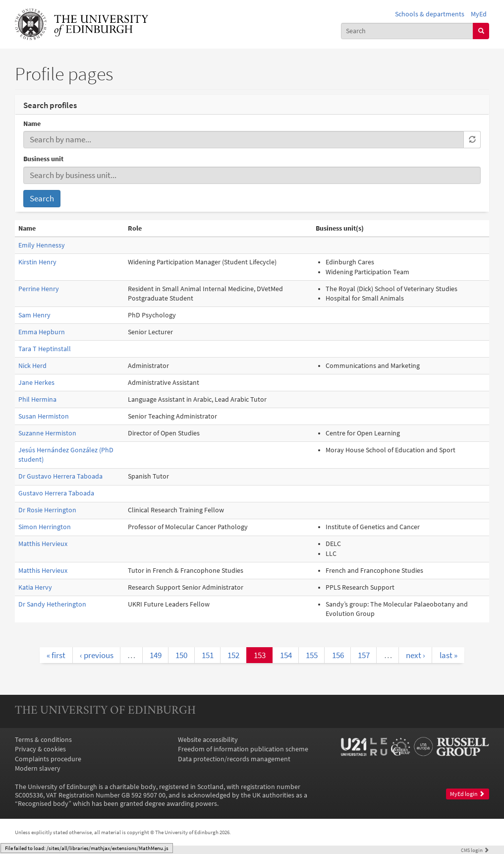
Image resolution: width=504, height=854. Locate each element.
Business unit (43, 159)
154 (286, 655)
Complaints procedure (48, 759)
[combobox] (407, 31)
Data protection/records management (234, 759)
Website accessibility (208, 740)
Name (32, 124)
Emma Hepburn (42, 332)
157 (364, 655)
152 (233, 655)
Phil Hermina (37, 399)
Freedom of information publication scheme (243, 749)
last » (448, 655)
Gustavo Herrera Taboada (56, 493)
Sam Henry (34, 315)
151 (208, 655)
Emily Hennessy (42, 245)
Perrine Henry (39, 289)
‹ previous (97, 655)
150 (181, 655)
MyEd (479, 14)
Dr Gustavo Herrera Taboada (60, 476)
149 (156, 655)
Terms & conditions (43, 740)
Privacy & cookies (40, 749)
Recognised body (43, 804)
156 (338, 655)
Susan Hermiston (44, 416)
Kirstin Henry (37, 262)
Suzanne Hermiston (47, 433)
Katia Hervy (35, 587)
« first (56, 655)
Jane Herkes (36, 383)
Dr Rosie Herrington (47, 510)
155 (312, 655)
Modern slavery (38, 768)
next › (416, 655)
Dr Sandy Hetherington (52, 604)
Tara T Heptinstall (45, 349)
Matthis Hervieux (43, 544)
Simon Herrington (45, 527)
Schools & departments (430, 14)
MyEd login (467, 794)
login (475, 850)
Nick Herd (32, 366)
